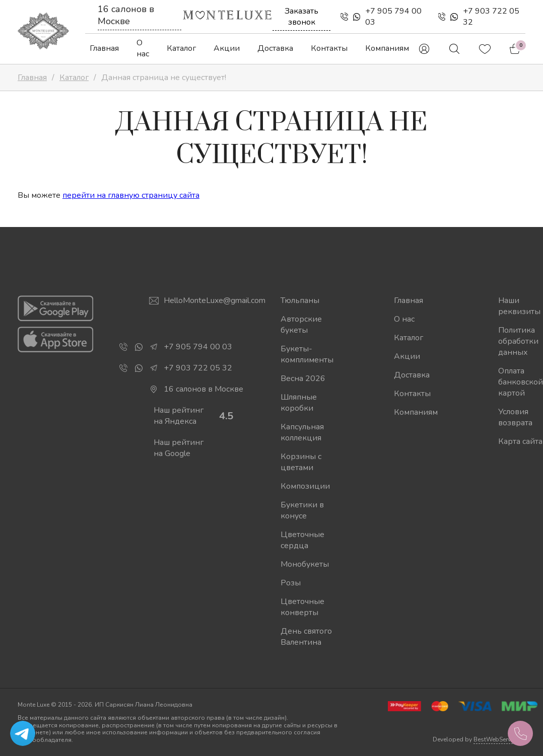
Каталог (181, 48)
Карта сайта (520, 441)
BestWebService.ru (499, 739)
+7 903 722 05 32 (491, 17)
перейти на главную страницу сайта (131, 195)
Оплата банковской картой (521, 382)
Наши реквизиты (519, 306)
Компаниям (387, 48)
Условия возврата (515, 417)
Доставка (275, 48)
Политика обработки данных (518, 341)
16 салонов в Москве (126, 15)
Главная (104, 48)
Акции (227, 48)
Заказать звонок (301, 17)
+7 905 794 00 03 (393, 17)
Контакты (329, 48)
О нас (143, 48)
